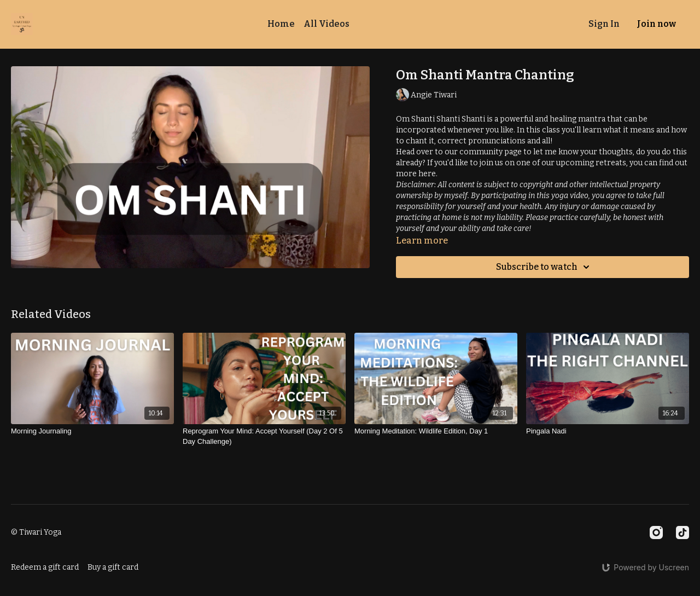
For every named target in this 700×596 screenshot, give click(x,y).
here (427, 174)
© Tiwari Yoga (36, 533)
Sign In (604, 24)
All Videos (326, 24)
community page (491, 152)
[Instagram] (656, 533)
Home (281, 24)
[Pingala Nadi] (608, 431)
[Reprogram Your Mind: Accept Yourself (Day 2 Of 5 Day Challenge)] (264, 436)
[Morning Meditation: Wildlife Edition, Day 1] (436, 431)
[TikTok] (682, 533)
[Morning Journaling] (92, 431)
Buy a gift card (113, 567)
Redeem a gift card (45, 567)
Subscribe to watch (544, 267)
